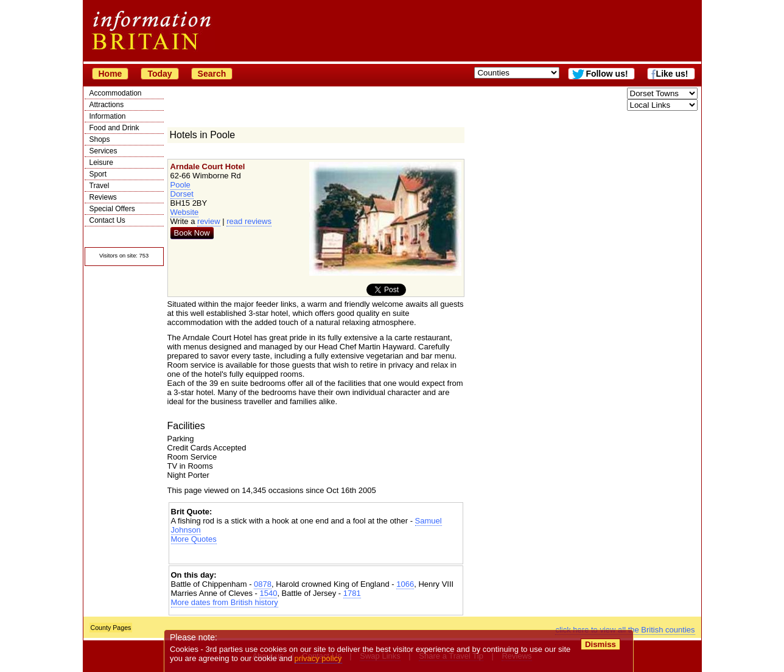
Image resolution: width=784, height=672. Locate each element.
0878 (263, 584)
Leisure (101, 163)
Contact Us (107, 220)
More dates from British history (225, 602)
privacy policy (318, 658)
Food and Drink (114, 128)
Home (110, 74)
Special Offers (112, 209)
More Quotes (194, 539)
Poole (180, 185)
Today (159, 74)
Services (103, 151)
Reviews (103, 197)
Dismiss (600, 644)
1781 (352, 593)
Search (212, 74)
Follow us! (607, 74)
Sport (98, 174)
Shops (100, 139)
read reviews (249, 221)
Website (185, 212)
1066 (405, 584)
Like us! (672, 74)
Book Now (192, 233)
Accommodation (116, 93)
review (209, 221)
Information (108, 116)
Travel (100, 186)
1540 (268, 593)
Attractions (107, 105)
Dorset (182, 194)
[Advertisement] (316, 554)
